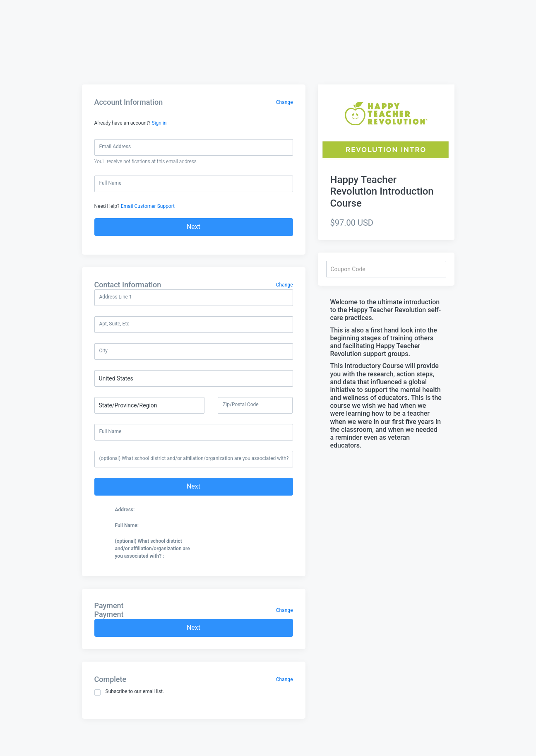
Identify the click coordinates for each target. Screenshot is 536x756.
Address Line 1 (116, 297)
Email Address (115, 147)
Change (285, 102)
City (103, 351)
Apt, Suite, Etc (114, 324)
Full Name (111, 183)
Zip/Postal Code (240, 404)
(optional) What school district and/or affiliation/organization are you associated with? (194, 458)
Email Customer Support (148, 206)
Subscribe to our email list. (129, 692)
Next (193, 227)
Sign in (159, 123)
